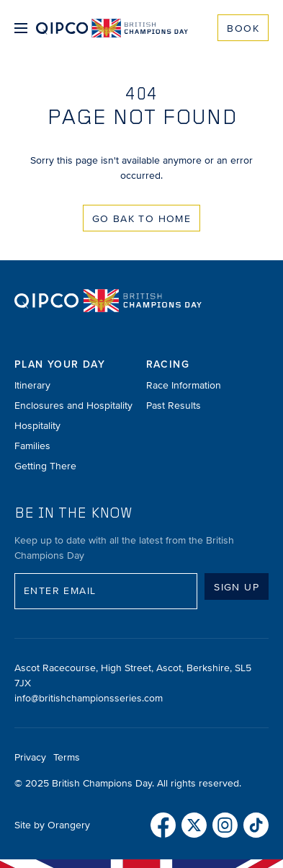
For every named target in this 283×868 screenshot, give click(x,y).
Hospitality (37, 426)
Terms (67, 757)
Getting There (45, 466)
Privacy (30, 757)
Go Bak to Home (142, 219)
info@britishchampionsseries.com (89, 698)
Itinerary (32, 385)
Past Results (174, 406)
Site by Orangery (52, 825)
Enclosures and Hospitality (73, 406)
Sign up (237, 587)
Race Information (184, 385)
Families (32, 446)
